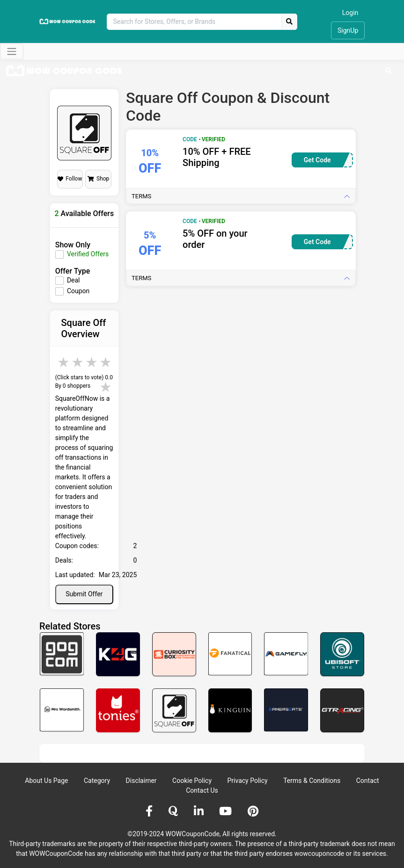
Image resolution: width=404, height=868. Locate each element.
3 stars (78, 362)
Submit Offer (84, 594)
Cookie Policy (192, 781)
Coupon (78, 291)
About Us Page (46, 781)
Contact (368, 781)
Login (350, 13)
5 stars (106, 362)
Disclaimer (141, 781)
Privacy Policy (248, 781)
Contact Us (202, 790)
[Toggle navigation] (12, 51)
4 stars (92, 362)
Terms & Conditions (312, 781)
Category (97, 781)
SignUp (348, 30)
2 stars (64, 362)
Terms (141, 196)
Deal (73, 280)
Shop (98, 179)
